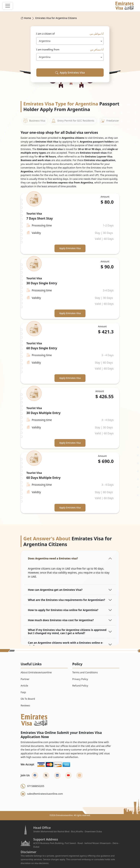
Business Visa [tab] (34, 121)
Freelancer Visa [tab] (112, 121)
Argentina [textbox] (45, 41)
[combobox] (70, 41)
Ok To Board (28, 699)
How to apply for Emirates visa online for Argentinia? (63, 610)
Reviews (25, 705)
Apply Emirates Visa (70, 73)
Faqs (23, 692)
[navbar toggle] (8, 6)
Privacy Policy (80, 679)
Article (24, 686)
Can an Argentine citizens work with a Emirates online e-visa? (66, 644)
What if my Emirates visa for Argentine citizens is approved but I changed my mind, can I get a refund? (67, 631)
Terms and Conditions (85, 672)
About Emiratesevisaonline (36, 672)
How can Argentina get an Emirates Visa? (55, 590)
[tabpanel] (70, 353)
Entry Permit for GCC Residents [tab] (73, 121)
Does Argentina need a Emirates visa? (53, 558)
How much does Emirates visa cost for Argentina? (61, 620)
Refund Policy (80, 686)
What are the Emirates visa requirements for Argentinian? (66, 600)
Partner (25, 679)
